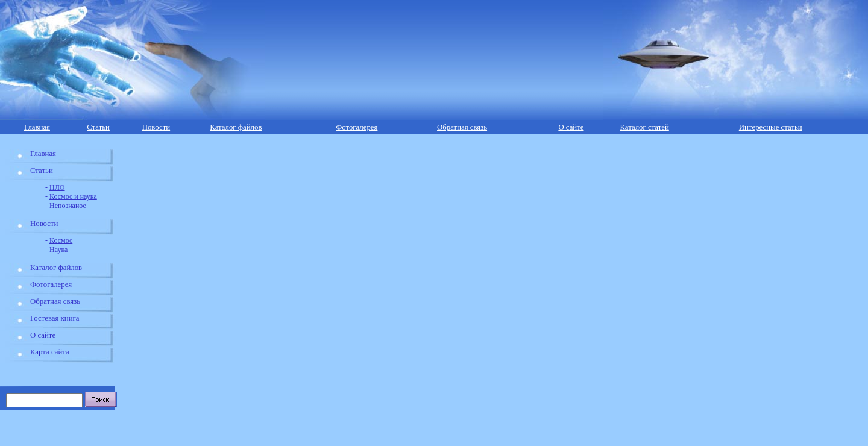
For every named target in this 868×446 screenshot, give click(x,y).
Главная (37, 127)
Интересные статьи (771, 127)
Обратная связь (462, 127)
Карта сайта (50, 352)
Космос (61, 240)
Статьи (98, 127)
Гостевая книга (55, 318)
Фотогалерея (357, 127)
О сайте (571, 127)
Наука (58, 250)
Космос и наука (73, 196)
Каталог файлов (236, 127)
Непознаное (68, 206)
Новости (156, 127)
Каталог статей (644, 127)
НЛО (57, 187)
